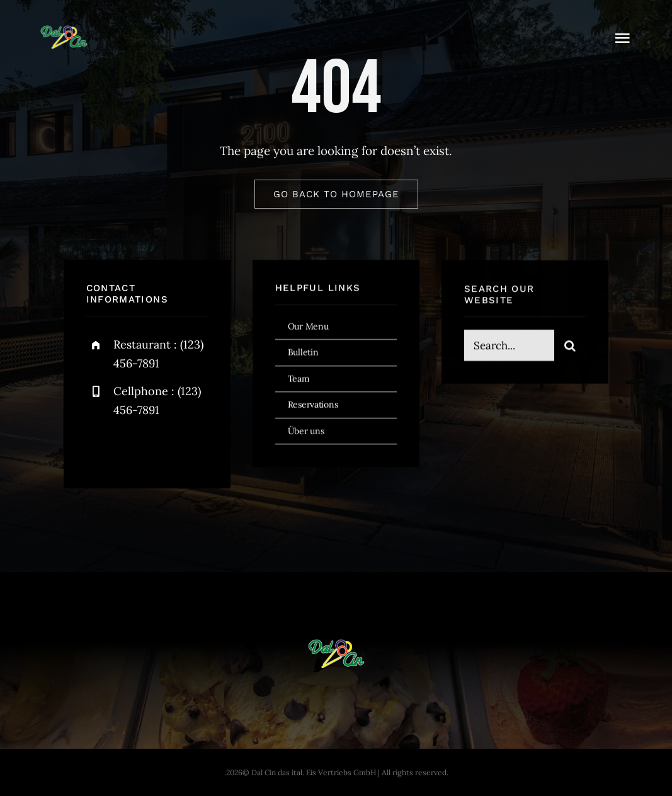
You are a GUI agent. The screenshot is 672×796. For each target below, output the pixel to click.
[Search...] (510, 347)
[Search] (570, 347)
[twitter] (135, 448)
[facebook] (100, 448)
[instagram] (170, 448)
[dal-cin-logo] (64, 31)
